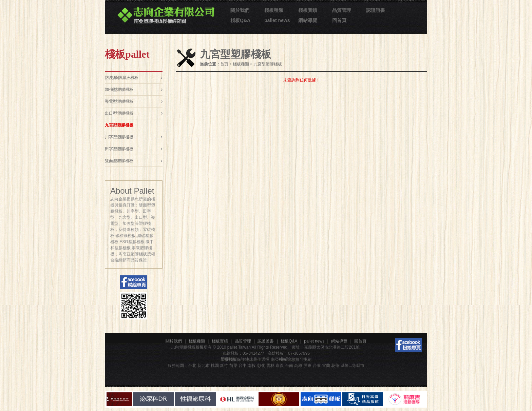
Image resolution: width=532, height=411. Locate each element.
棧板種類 (274, 10)
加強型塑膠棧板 (119, 90)
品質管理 (342, 10)
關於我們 (240, 10)
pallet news (277, 20)
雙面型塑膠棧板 (119, 161)
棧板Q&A (240, 20)
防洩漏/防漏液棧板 (122, 78)
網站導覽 (308, 20)
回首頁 (339, 20)
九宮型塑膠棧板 (119, 125)
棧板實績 (308, 10)
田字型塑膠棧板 (119, 149)
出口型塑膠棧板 (119, 113)
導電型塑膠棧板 (119, 101)
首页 (224, 64)
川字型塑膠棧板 (119, 137)
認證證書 (376, 10)
